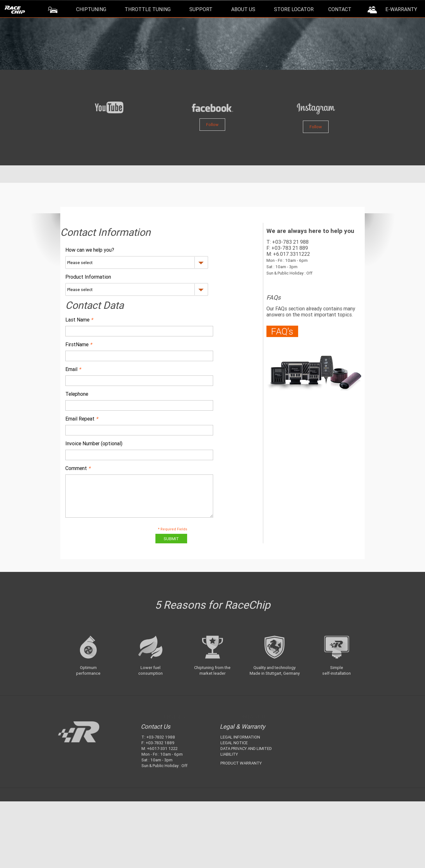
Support (201, 9)
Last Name (79, 320)
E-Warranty (401, 9)
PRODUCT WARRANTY (241, 763)
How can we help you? (90, 250)
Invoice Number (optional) (94, 443)
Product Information (88, 277)
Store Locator (294, 9)
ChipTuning (91, 9)
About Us (243, 9)
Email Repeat (82, 419)
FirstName (79, 344)
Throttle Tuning (148, 9)
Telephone (77, 394)
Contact (340, 9)
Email (73, 369)
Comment (78, 468)
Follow (212, 125)
